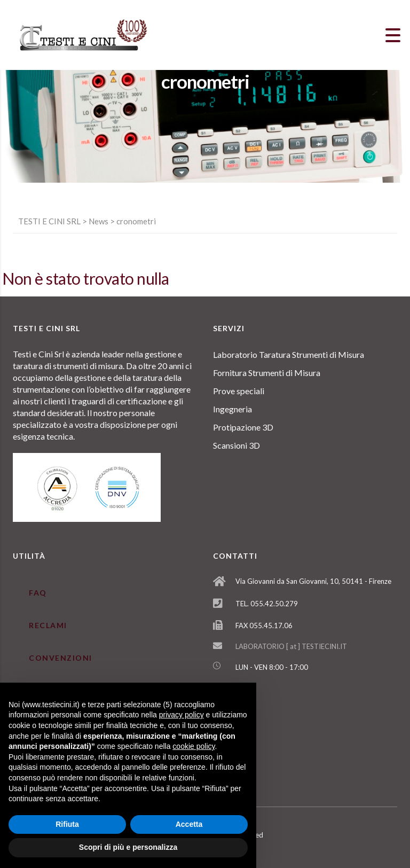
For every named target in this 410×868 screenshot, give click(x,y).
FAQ (38, 593)
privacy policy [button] (182, 715)
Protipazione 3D (243, 427)
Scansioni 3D (236, 445)
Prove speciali (239, 391)
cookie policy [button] (194, 746)
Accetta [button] (189, 824)
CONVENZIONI (61, 658)
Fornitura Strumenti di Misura (267, 373)
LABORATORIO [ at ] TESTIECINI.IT (291, 646)
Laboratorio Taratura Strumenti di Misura (289, 354)
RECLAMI (48, 625)
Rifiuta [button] (67, 824)
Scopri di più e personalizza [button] (128, 847)
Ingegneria (232, 409)
